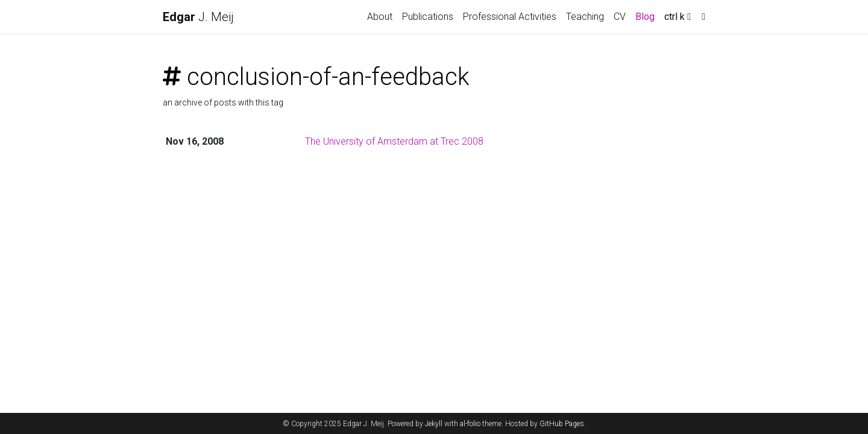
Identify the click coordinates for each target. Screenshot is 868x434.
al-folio (470, 424)
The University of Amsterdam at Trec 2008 (394, 141)
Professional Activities (510, 17)
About (380, 17)
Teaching (585, 17)
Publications (428, 17)
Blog (645, 17)
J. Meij (198, 17)
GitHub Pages (562, 424)
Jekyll (434, 424)
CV (620, 17)
